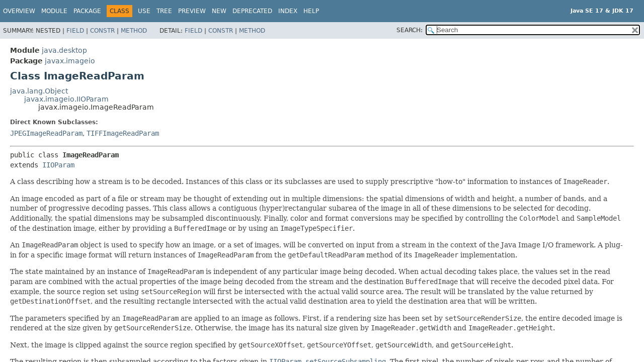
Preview (192, 11)
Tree (164, 11)
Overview (19, 11)
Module (54, 11)
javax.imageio (70, 61)
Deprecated (252, 11)
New (219, 11)
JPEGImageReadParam (46, 133)
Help (311, 11)
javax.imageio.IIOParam (66, 99)
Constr (102, 31)
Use (144, 11)
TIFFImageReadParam (123, 133)
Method (134, 31)
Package (87, 11)
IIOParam (58, 165)
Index (288, 11)
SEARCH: (410, 30)
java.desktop (64, 50)
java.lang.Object (39, 91)
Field (75, 31)
